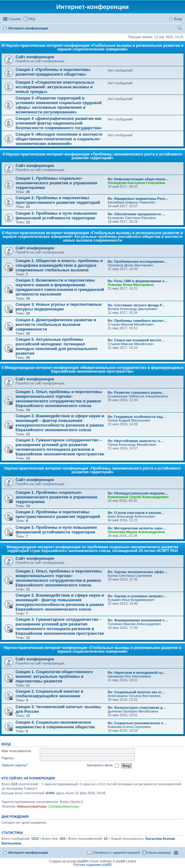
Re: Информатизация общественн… (138, 179)
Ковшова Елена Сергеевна (129, 727)
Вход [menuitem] (178, 19)
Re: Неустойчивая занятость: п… (136, 441)
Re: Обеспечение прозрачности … (137, 214)
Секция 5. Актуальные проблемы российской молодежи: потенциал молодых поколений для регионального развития (56, 346)
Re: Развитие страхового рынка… (136, 392)
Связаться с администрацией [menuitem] (116, 853)
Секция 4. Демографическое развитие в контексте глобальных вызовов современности (56, 324)
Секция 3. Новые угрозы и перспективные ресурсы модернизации (59, 307)
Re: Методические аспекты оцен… (137, 528)
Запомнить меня (103, 766)
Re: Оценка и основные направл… (137, 596)
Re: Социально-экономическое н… (137, 723)
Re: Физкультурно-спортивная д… (137, 708)
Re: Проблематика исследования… (138, 261)
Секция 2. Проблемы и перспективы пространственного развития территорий (58, 200)
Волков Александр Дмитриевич (133, 309)
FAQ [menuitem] (32, 19)
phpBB (82, 861)
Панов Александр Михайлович (132, 445)
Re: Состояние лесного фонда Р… (137, 305)
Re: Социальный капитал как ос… (136, 692)
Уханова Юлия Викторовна (131, 285)
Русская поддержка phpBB (92, 865)
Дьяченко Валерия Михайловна (133, 711)
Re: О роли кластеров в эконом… (136, 513)
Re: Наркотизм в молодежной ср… (137, 673)
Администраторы (32, 806)
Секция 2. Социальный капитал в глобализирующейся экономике (49, 694)
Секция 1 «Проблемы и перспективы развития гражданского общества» (53, 72)
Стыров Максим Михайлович (131, 324)
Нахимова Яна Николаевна (129, 676)
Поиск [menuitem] (180, 29)
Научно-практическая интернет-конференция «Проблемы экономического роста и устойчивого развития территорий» (92, 470)
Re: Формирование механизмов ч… (138, 620)
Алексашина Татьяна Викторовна (134, 696)
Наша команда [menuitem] (159, 853)
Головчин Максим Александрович (134, 624)
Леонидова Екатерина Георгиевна (136, 183)
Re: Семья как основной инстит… (136, 340)
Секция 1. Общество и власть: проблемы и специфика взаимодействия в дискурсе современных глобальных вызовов (59, 265)
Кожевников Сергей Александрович (138, 497)
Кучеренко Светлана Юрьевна (132, 218)
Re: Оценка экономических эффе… (138, 572)
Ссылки (15, 19)
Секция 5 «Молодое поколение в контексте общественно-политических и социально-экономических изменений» (59, 139)
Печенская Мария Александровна (136, 532)
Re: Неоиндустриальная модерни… (138, 493)
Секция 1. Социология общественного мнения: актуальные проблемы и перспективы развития (54, 676)
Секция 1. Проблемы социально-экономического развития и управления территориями (56, 183)
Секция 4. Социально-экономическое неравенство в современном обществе (55, 725)
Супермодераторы (64, 806)
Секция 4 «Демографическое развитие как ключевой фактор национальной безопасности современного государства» (59, 123)
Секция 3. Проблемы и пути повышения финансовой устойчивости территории (56, 216)
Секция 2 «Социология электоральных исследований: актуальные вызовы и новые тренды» (55, 87)
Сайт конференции (35, 57)
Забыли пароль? (15, 765)
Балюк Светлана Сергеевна (130, 576)
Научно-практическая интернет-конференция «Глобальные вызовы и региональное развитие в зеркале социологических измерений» (92, 650)
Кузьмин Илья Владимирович (131, 600)
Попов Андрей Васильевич (129, 420)
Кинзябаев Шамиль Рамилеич (131, 202)
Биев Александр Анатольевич (131, 516)
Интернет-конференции (28, 853)
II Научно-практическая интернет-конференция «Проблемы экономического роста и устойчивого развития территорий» (92, 156)
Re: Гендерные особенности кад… (137, 417)
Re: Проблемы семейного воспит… (138, 321)
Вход (6, 744)
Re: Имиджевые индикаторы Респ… (138, 199)
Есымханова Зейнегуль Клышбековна (138, 396)
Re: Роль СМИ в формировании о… (138, 281)
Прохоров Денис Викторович (130, 265)
